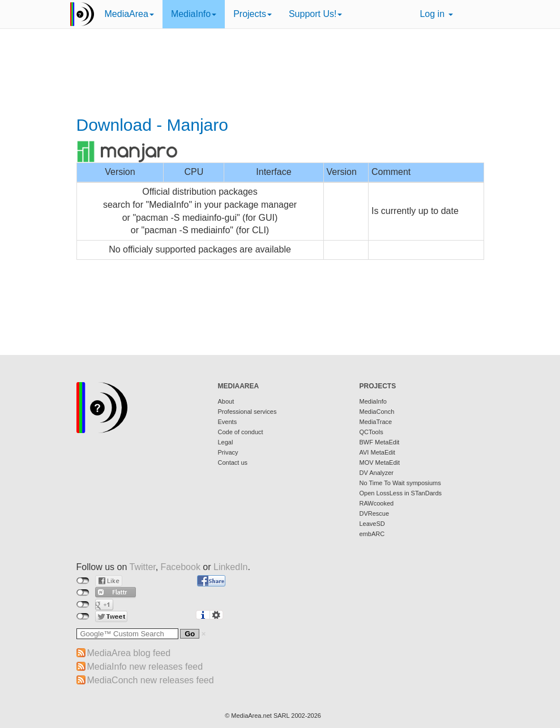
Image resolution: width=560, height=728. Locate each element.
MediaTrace (376, 422)
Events (228, 422)
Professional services (247, 412)
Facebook (181, 567)
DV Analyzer (377, 473)
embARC (372, 534)
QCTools (371, 432)
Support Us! (315, 14)
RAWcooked (377, 503)
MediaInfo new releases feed (145, 667)
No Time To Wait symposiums (400, 483)
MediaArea (129, 14)
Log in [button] (436, 14)
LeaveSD (372, 524)
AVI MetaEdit (377, 452)
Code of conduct (241, 432)
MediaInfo (194, 14)
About (226, 401)
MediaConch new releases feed (151, 680)
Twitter (142, 567)
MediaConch (377, 412)
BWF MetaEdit (380, 442)
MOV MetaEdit (380, 463)
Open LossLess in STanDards (401, 493)
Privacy (228, 452)
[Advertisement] (280, 74)
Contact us (233, 463)
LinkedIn (231, 567)
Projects (253, 14)
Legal (226, 442)
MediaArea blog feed (129, 653)
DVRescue (375, 513)
